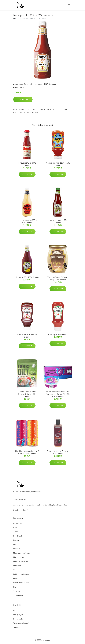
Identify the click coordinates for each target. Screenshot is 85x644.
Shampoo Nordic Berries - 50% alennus (58, 452)
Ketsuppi (52, 84)
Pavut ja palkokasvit (21, 583)
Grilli (15, 527)
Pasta (16, 578)
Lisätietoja (23, 99)
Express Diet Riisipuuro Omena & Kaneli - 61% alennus (27, 394)
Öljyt (15, 570)
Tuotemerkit (28, 84)
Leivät (16, 544)
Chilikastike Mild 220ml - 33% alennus (58, 164)
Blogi (15, 610)
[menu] (69, 5)
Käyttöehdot (18, 619)
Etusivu (16, 19)
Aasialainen (18, 523)
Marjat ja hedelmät (21, 561)
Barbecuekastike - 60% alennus (27, 336)
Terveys (16, 591)
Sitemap (17, 627)
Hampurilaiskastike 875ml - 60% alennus (27, 221)
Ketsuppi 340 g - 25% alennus (27, 164)
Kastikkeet (38, 84)
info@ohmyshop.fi (21, 510)
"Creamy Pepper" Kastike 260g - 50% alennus (58, 278)
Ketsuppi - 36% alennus (58, 334)
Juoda (16, 532)
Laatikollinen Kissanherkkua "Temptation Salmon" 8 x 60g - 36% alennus (58, 394)
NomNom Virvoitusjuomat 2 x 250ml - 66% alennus (27, 452)
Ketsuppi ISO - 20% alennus (27, 277)
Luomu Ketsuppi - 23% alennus (58, 221)
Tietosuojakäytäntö (21, 623)
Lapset (16, 540)
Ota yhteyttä (18, 615)
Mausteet (17, 566)
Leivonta (17, 549)
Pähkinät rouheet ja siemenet (25, 574)
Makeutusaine (19, 557)
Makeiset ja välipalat (21, 553)
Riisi (15, 587)
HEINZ (46, 84)
